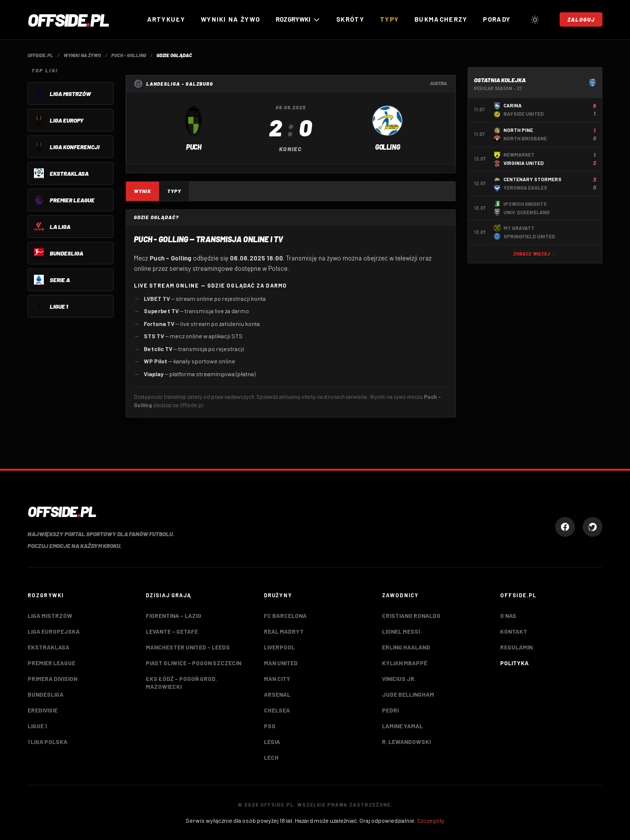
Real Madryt (284, 631)
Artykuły (166, 19)
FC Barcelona (285, 615)
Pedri (390, 710)
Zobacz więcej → (535, 254)
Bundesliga (46, 694)
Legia (272, 742)
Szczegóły (431, 820)
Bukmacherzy (441, 19)
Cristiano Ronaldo (411, 615)
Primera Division (52, 678)
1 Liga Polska (47, 742)
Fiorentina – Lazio (173, 615)
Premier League (51, 663)
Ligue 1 (37, 726)
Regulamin (516, 647)
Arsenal (277, 694)
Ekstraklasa (48, 647)
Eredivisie (43, 710)
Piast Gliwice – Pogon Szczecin (193, 663)
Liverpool (279, 647)
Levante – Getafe (172, 631)
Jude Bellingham (408, 694)
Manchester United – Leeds (188, 647)
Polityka (514, 663)
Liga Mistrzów (50, 615)
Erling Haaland (406, 647)
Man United (281, 663)
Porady (497, 19)
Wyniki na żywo (230, 19)
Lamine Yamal (402, 726)
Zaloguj (581, 19)
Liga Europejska (54, 631)
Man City (277, 678)
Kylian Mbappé (405, 663)
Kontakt (514, 631)
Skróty (350, 19)
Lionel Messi (401, 631)
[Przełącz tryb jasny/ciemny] (535, 20)
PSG (270, 726)
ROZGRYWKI (298, 19)
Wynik (142, 191)
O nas (508, 615)
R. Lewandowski (406, 742)
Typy (389, 19)
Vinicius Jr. (399, 678)
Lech (271, 757)
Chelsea (277, 710)
